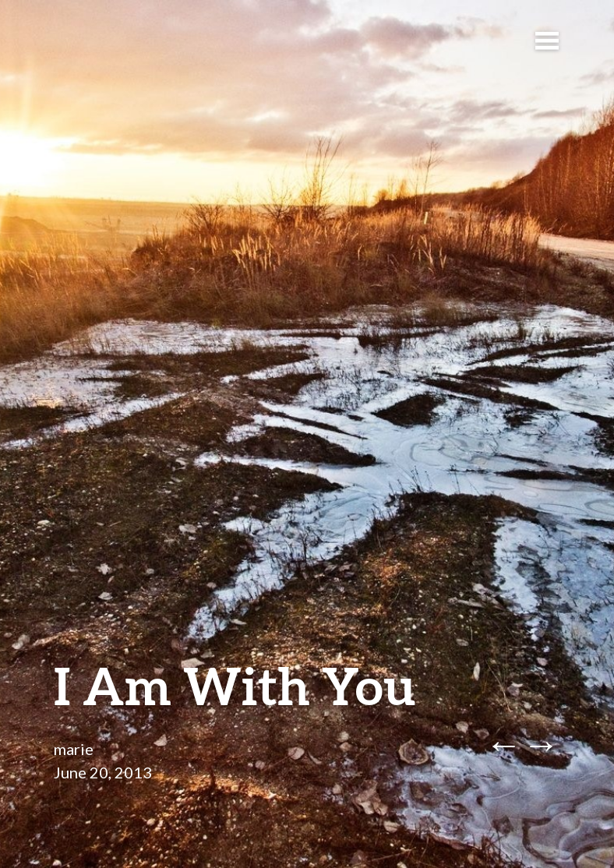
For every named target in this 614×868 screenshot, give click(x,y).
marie (74, 749)
